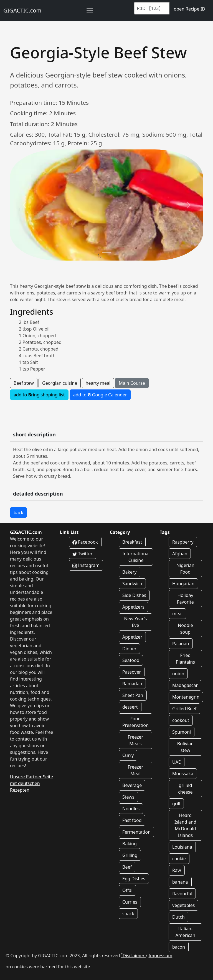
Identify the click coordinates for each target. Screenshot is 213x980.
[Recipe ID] (152, 8)
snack (128, 914)
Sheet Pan (133, 695)
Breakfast (132, 542)
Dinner (129, 649)
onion (178, 674)
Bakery (130, 572)
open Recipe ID (189, 9)
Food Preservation (135, 722)
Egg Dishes (134, 879)
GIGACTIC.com (22, 10)
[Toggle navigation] (90, 11)
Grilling (130, 855)
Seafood (131, 660)
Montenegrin (186, 697)
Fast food (132, 820)
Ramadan (132, 684)
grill (176, 804)
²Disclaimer (134, 956)
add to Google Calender (100, 395)
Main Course (132, 383)
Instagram (86, 565)
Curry (128, 755)
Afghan (180, 554)
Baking (130, 844)
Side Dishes (134, 595)
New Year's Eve (135, 622)
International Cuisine (136, 557)
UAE (177, 762)
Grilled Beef (184, 709)
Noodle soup (185, 629)
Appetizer (132, 637)
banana (180, 882)
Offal (127, 890)
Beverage (132, 785)
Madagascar (185, 685)
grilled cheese (185, 789)
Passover (132, 672)
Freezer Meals (136, 740)
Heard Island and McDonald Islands (185, 825)
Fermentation (136, 832)
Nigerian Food (185, 569)
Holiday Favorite (185, 599)
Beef (127, 867)
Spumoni (182, 732)
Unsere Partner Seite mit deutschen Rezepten (31, 783)
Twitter (83, 554)
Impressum (161, 956)
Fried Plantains (185, 659)
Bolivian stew (185, 747)
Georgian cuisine (60, 383)
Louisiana (182, 847)
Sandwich (132, 584)
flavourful (182, 894)
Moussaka (183, 774)
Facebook (85, 542)
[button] (24, 205)
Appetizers (133, 607)
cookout (181, 720)
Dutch (178, 917)
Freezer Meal (136, 770)
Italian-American (186, 932)
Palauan (181, 644)
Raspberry (183, 542)
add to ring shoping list (39, 395)
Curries (130, 902)
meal (177, 614)
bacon (179, 947)
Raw (177, 870)
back (18, 512)
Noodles (131, 809)
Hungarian (183, 584)
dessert (130, 707)
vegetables (183, 905)
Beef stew (24, 383)
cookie (179, 859)
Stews (128, 797)
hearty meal (98, 383)
